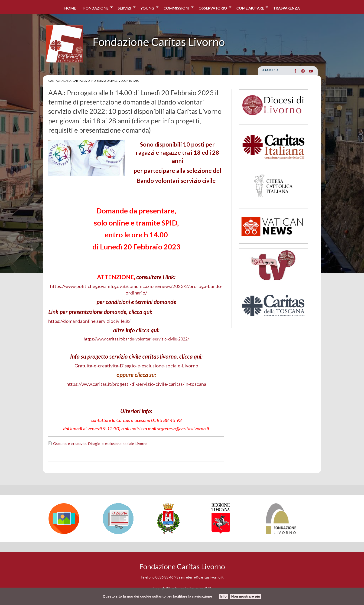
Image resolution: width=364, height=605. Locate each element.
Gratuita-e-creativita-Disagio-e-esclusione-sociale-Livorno (136, 366)
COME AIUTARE (250, 8)
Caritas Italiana (60, 81)
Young (147, 8)
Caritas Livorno (84, 81)
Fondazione (96, 8)
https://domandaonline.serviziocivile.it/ (89, 321)
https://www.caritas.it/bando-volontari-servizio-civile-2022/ (136, 339)
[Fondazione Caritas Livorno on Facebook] (295, 71)
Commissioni (176, 8)
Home (70, 8)
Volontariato (129, 81)
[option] (73, 519)
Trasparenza (286, 8)
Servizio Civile (107, 81)
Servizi (124, 8)
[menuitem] (70, 7)
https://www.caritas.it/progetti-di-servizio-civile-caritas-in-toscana (136, 384)
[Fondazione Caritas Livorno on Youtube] (311, 71)
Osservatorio (213, 8)
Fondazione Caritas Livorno (159, 42)
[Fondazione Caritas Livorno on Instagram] (303, 71)
